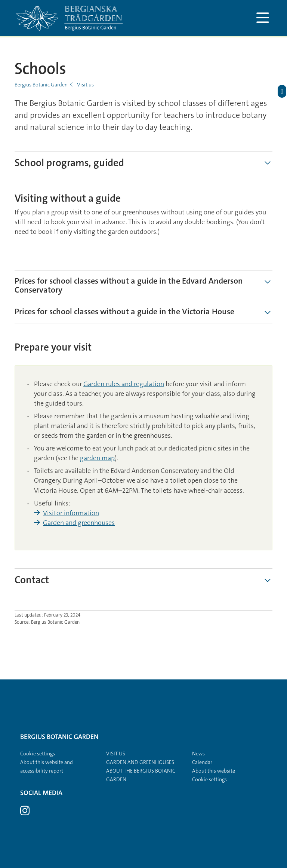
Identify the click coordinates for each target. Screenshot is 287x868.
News (198, 754)
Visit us (85, 85)
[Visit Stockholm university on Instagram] (25, 813)
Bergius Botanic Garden (41, 85)
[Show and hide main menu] (263, 18)
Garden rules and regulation (124, 384)
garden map (97, 458)
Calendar (202, 762)
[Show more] (268, 580)
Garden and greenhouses (79, 523)
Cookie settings (38, 754)
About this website (214, 771)
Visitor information (71, 513)
